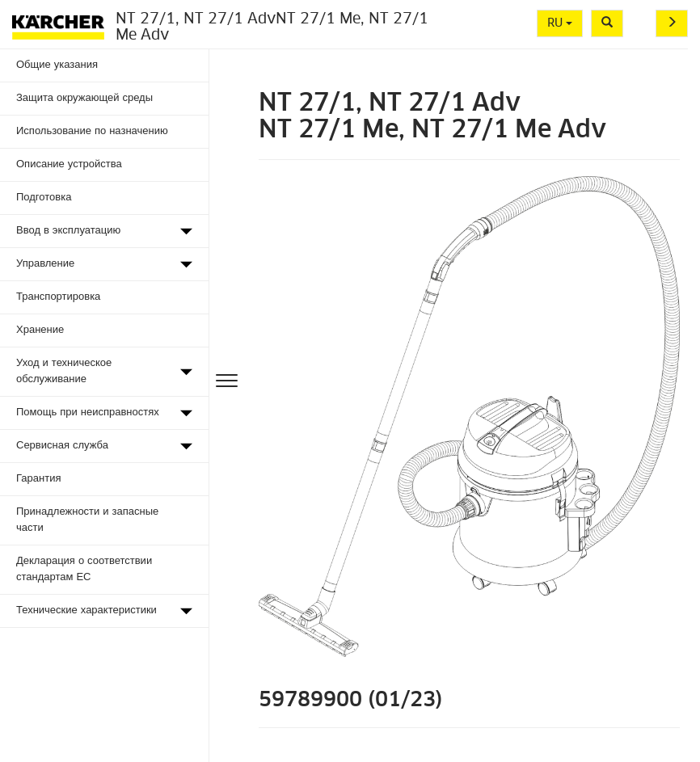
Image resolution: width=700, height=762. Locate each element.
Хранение (40, 330)
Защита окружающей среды (84, 98)
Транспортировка (58, 297)
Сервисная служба (62, 446)
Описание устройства (69, 164)
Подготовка (44, 198)
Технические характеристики (86, 610)
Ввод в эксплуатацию (68, 231)
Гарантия (38, 479)
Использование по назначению (92, 131)
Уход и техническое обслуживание (64, 371)
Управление (45, 264)
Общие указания (57, 65)
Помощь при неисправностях (88, 413)
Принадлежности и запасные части (87, 520)
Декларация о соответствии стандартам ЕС (84, 569)
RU (560, 23)
